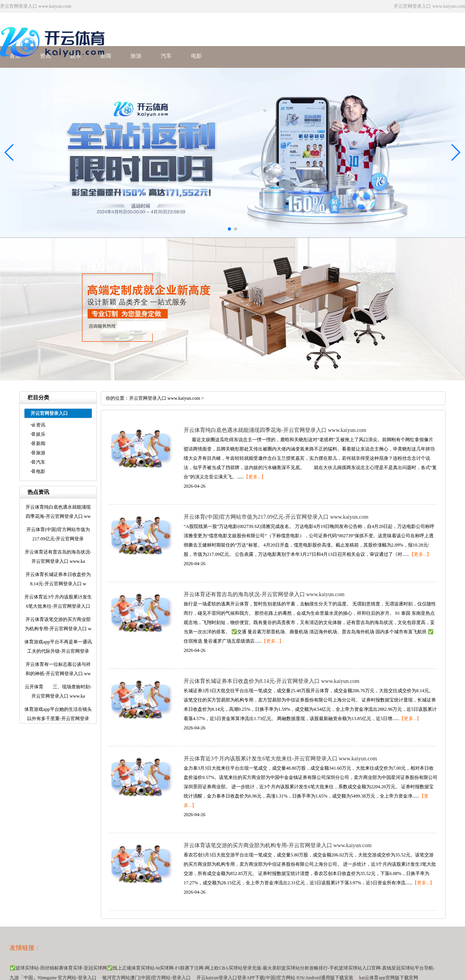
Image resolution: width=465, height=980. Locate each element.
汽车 (166, 56)
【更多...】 (255, 477)
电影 (196, 56)
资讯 (41, 425)
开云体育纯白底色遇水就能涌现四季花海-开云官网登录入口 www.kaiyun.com (275, 430)
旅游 (136, 56)
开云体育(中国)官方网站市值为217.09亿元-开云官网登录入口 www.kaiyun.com (276, 517)
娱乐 (41, 434)
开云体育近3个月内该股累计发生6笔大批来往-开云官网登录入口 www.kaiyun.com (280, 759)
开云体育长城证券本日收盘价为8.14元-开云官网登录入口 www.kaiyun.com (271, 681)
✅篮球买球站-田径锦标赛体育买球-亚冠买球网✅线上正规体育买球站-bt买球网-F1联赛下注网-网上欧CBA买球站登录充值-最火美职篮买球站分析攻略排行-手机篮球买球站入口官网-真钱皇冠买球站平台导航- (222, 968)
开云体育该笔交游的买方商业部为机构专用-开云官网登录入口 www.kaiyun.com (278, 845)
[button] (456, 153)
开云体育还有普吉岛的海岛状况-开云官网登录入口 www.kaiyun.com (264, 594)
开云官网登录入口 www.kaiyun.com (165, 398)
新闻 (41, 444)
